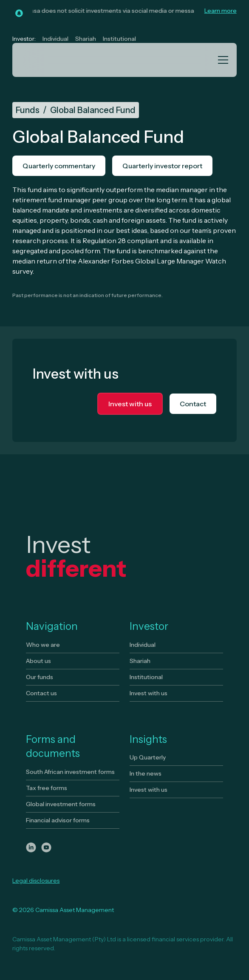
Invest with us (130, 404)
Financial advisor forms (58, 820)
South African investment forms (70, 772)
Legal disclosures (36, 881)
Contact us (41, 693)
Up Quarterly (148, 757)
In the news (146, 773)
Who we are (43, 645)
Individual (55, 39)
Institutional (119, 39)
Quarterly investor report (162, 166)
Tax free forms (47, 788)
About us (38, 661)
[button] (221, 60)
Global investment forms (61, 804)
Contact (193, 404)
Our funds (40, 677)
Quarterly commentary (59, 166)
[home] (53, 60)
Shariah (86, 39)
